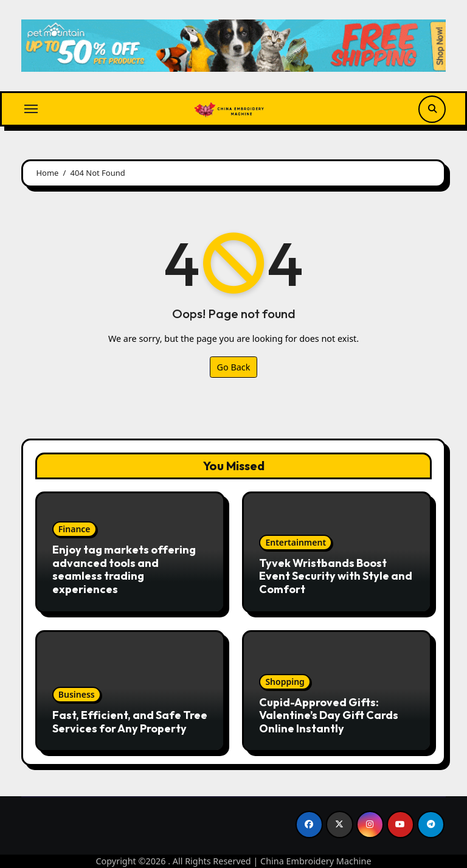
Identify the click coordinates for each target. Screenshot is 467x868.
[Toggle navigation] (31, 109)
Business (77, 694)
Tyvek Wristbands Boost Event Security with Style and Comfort (336, 576)
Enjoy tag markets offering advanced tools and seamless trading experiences (124, 569)
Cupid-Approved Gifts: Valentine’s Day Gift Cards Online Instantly (329, 715)
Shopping (285, 682)
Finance (74, 529)
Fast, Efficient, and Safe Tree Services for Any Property (130, 722)
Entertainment (296, 542)
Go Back (234, 367)
